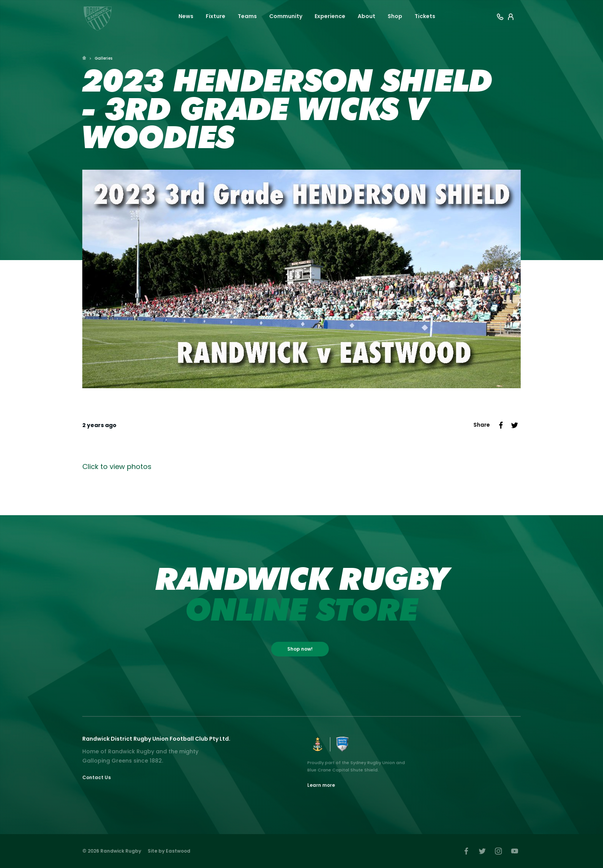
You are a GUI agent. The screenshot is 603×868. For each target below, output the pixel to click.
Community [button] (286, 16)
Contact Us (97, 777)
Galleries (103, 58)
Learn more (321, 785)
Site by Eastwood (169, 851)
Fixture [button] (216, 16)
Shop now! (300, 649)
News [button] (186, 16)
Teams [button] (247, 16)
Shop (395, 16)
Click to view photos (117, 467)
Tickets (425, 16)
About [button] (366, 16)
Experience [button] (330, 16)
